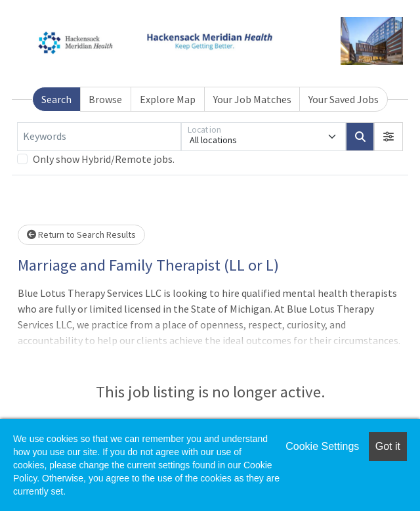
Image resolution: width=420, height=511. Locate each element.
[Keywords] (99, 137)
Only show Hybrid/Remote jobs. (104, 159)
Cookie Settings (322, 446)
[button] (388, 137)
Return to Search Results (81, 234)
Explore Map (168, 99)
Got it (388, 446)
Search (56, 99)
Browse (105, 99)
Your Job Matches (252, 99)
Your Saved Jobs (344, 99)
